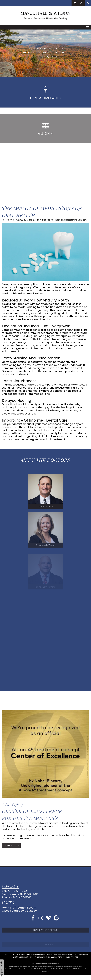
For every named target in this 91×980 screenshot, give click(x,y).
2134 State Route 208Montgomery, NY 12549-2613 (20, 893)
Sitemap (75, 957)
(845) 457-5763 (21, 897)
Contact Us (11, 851)
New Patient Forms (45, 938)
